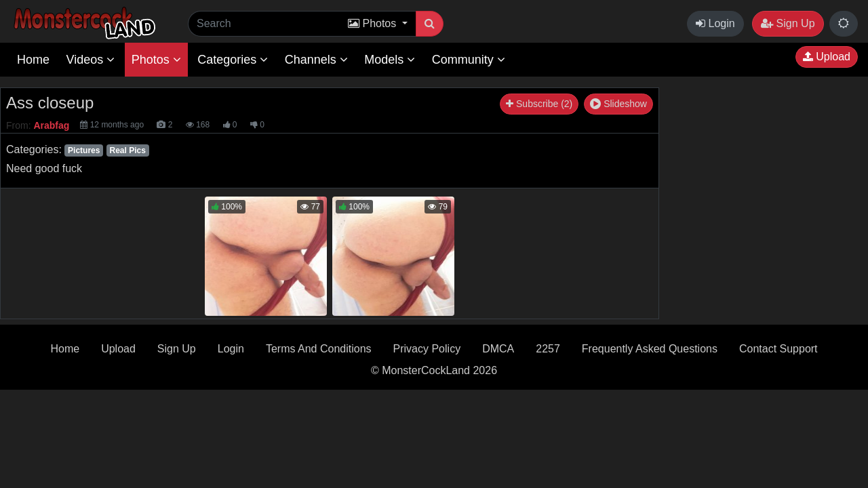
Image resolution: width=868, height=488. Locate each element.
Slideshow (618, 104)
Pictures (84, 150)
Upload (827, 57)
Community (469, 60)
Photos (156, 60)
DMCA (498, 349)
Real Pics (127, 150)
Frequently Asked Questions (650, 349)
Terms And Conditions (319, 349)
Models (390, 60)
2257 (548, 349)
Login (715, 23)
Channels (316, 60)
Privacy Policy (427, 349)
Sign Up (788, 23)
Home (33, 60)
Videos (90, 60)
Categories (233, 60)
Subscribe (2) (539, 104)
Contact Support (778, 349)
